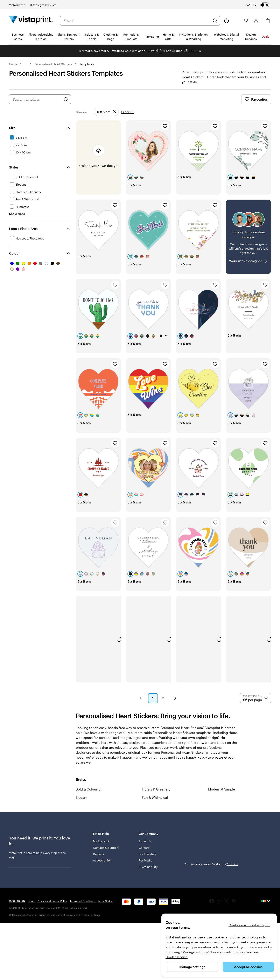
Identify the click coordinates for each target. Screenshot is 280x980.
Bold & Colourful (89, 794)
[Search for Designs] (66, 104)
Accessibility (102, 865)
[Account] (256, 21)
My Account (101, 846)
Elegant (82, 802)
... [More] (26, 64)
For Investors (148, 859)
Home (13, 64)
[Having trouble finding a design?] (248, 242)
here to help (34, 858)
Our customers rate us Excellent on (211, 869)
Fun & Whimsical (155, 802)
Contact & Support (106, 853)
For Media (146, 865)
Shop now (193, 51)
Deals (265, 37)
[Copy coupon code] (160, 51)
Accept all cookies (248, 967)
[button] (141, 703)
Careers (144, 853)
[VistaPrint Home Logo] (31, 20)
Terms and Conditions (83, 906)
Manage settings (192, 967)
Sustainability (148, 872)
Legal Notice (105, 906)
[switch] (261, 5)
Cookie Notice (177, 957)
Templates (87, 64)
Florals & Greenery (156, 794)
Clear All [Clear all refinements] (128, 117)
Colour (14, 258)
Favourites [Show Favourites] (256, 104)
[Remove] (106, 117)
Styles (14, 172)
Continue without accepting (251, 925)
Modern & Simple (222, 794)
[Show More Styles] (17, 219)
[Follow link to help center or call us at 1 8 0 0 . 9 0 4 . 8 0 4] (226, 21)
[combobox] (137, 21)
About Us (145, 846)
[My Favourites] (246, 21)
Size (12, 133)
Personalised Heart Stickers (53, 64)
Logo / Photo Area (23, 233)
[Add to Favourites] (165, 131)
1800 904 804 (17, 906)
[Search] (215, 21)
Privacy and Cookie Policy (52, 906)
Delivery (99, 859)
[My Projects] (236, 21)
